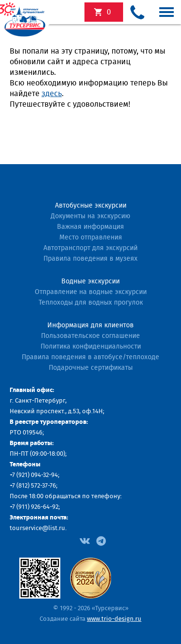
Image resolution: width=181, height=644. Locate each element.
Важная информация (90, 227)
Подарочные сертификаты (91, 368)
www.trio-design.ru (114, 619)
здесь (52, 94)
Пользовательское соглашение (90, 336)
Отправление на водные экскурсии (91, 292)
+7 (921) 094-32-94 (34, 475)
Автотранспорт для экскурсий (90, 248)
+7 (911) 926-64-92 (34, 507)
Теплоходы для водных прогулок (91, 303)
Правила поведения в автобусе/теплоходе (90, 357)
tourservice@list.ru (37, 528)
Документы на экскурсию (90, 216)
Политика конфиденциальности (91, 347)
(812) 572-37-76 (36, 486)
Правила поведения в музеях (90, 259)
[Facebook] (85, 540)
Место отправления (91, 238)
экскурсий (109, 12)
